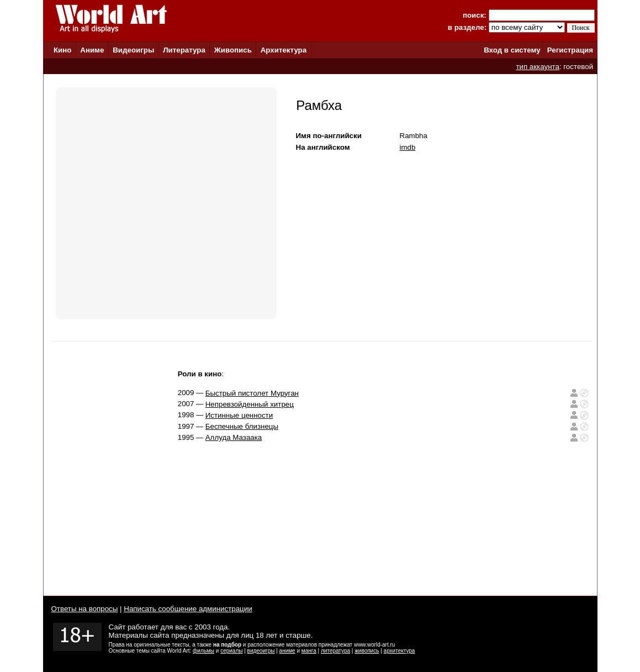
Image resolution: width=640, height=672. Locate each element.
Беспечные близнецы (242, 426)
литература (335, 651)
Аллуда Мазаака (234, 437)
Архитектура (284, 50)
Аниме (92, 50)
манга (309, 651)
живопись (367, 651)
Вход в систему (512, 50)
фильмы (203, 651)
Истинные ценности (239, 415)
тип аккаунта (538, 67)
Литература (184, 50)
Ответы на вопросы (85, 609)
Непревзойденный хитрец (250, 404)
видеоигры (261, 651)
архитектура (400, 651)
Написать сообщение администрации (188, 609)
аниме (287, 651)
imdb (408, 147)
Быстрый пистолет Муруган (252, 393)
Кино (63, 50)
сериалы (231, 651)
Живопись (233, 50)
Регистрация (570, 50)
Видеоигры (133, 50)
